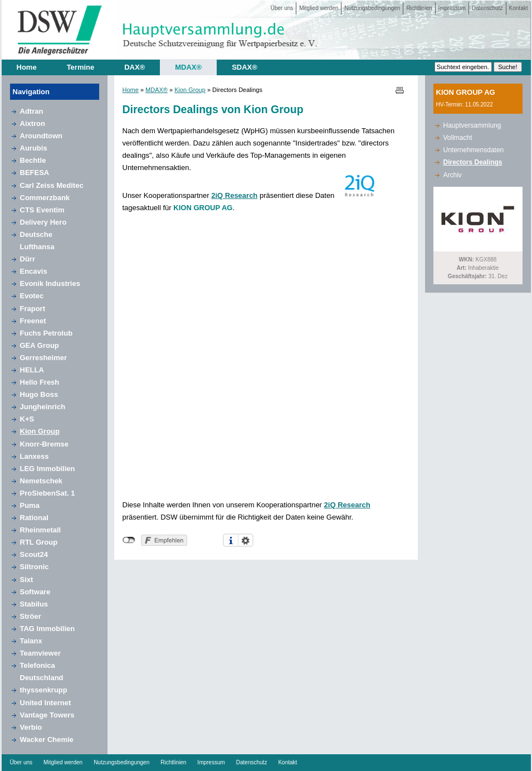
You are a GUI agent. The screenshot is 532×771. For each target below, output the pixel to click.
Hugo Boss (39, 394)
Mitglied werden (319, 8)
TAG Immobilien (48, 629)
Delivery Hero (43, 222)
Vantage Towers (47, 715)
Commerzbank (45, 198)
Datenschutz (487, 8)
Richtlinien (419, 8)
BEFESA (35, 173)
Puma (30, 505)
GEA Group (40, 345)
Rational (34, 518)
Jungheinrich (43, 407)
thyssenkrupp (44, 690)
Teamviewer (40, 653)
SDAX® (245, 67)
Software (35, 592)
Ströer (31, 616)
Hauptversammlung (472, 125)
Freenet (33, 321)
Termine (81, 67)
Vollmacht (458, 138)
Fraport (33, 309)
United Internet (46, 703)
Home (27, 67)
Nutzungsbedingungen (372, 8)
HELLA (32, 370)
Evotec (32, 296)
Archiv (453, 175)
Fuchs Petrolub (47, 333)
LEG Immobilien (48, 469)
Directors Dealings (473, 162)
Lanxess (35, 456)
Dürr (28, 259)
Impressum (452, 8)
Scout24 (34, 554)
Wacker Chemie (47, 740)
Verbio (31, 727)
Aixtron (33, 123)
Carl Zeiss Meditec (52, 185)
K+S (27, 419)
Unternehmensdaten (474, 150)
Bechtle (33, 160)
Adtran (32, 111)
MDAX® (188, 67)
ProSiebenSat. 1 (48, 493)
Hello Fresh (40, 382)
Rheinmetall (41, 530)
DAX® (135, 67)
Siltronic (35, 567)
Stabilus (34, 604)
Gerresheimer (44, 358)
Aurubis (34, 148)
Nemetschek (42, 481)
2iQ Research (234, 195)
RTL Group (39, 542)
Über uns (282, 8)
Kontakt (519, 8)
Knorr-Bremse (44, 444)
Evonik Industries (50, 283)
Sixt (27, 580)
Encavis (34, 271)
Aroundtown (42, 136)
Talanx (31, 641)
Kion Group (40, 431)
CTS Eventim (42, 210)
